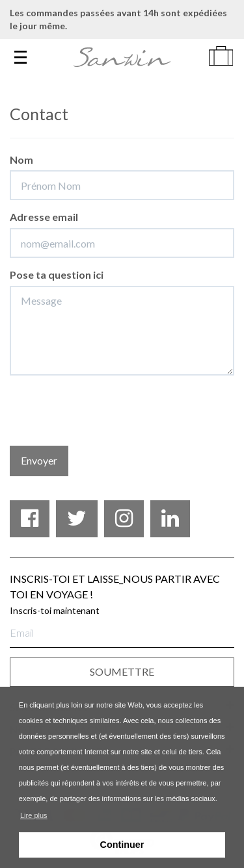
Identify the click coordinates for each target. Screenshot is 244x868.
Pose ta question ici (57, 274)
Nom (21, 160)
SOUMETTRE (122, 671)
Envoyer (39, 460)
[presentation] (109, 411)
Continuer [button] (122, 845)
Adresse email (44, 217)
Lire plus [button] (34, 815)
